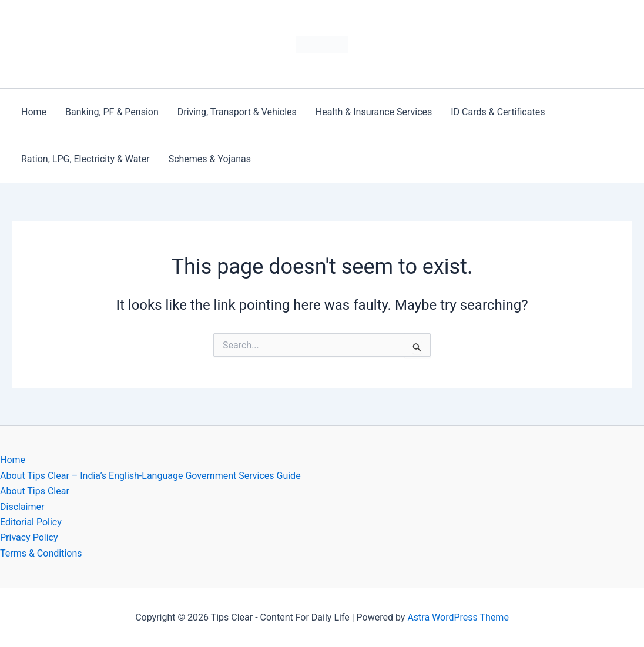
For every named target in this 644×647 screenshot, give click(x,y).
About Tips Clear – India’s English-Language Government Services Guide (150, 476)
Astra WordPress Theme (458, 617)
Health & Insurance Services (374, 112)
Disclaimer (22, 507)
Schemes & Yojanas (210, 159)
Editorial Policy (31, 522)
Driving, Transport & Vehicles (237, 112)
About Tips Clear (35, 491)
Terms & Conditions (41, 553)
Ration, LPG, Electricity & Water (85, 159)
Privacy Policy (29, 537)
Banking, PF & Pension (112, 112)
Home (34, 112)
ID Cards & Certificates (498, 112)
